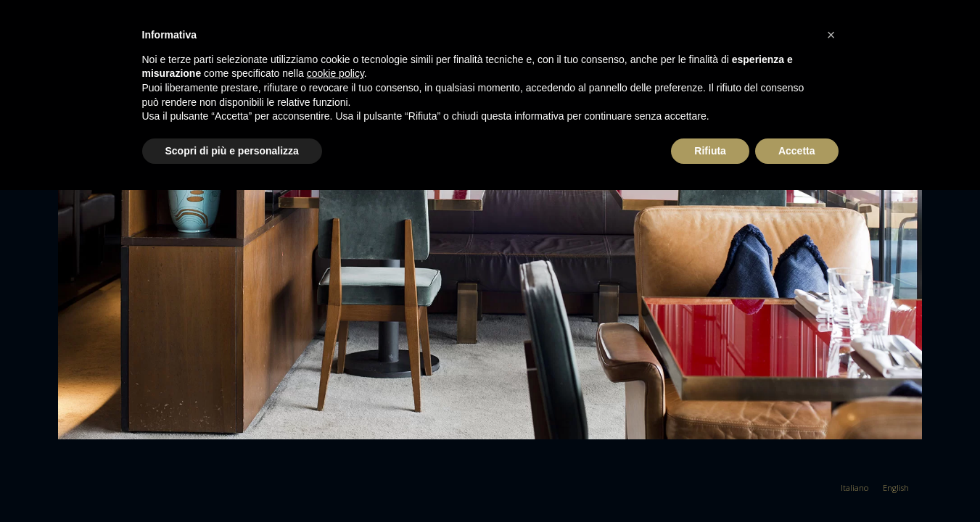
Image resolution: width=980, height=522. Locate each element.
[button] (831, 35)
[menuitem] (855, 487)
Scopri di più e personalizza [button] (232, 151)
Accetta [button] (797, 151)
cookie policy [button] (335, 73)
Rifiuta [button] (710, 151)
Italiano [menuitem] (855, 488)
